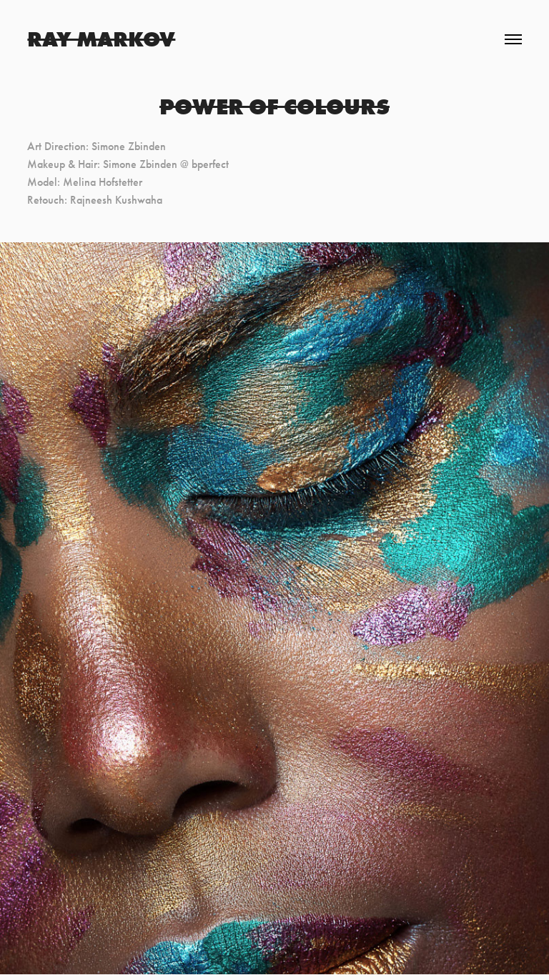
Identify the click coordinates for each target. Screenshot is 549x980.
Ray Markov (101, 39)
